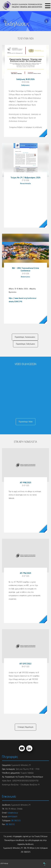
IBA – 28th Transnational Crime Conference (25, 269)
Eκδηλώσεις (25, 85)
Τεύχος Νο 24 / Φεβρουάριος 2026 (26, 178)
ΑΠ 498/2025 (26, 483)
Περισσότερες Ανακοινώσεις (25, 337)
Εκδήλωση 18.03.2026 (26, 79)
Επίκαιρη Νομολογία (26, 727)
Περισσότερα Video (26, 422)
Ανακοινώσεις (25, 277)
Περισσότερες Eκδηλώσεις (26, 344)
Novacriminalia (25, 183)
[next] (46, 21)
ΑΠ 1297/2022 (25, 664)
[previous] (5, 21)
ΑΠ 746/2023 (25, 573)
